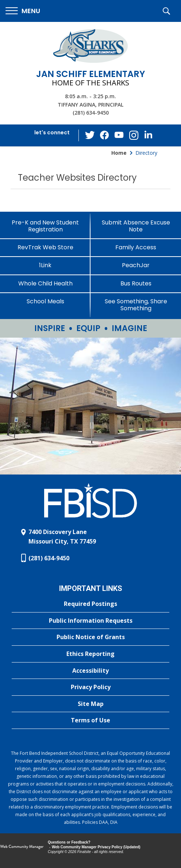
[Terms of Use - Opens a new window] (90, 721)
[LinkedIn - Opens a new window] (149, 135)
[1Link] (45, 265)
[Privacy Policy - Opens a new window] (90, 687)
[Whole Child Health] (45, 283)
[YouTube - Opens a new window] (119, 135)
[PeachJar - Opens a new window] (136, 265)
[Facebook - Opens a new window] (105, 135)
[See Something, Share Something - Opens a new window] (136, 305)
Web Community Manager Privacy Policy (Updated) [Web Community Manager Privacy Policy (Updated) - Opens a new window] (96, 847)
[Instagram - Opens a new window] (134, 136)
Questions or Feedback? (69, 842)
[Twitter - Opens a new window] (90, 135)
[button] (23, 11)
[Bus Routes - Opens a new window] (136, 283)
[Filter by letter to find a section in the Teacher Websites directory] (169, 169)
